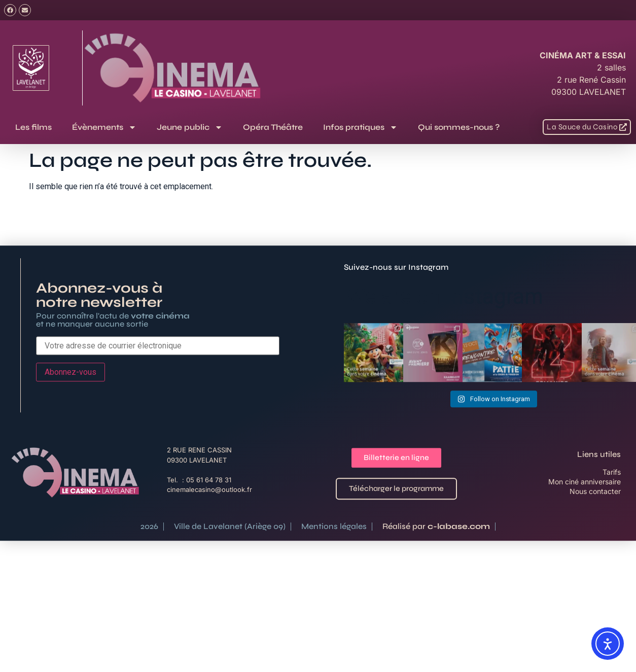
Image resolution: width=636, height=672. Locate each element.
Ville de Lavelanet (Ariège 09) (230, 564)
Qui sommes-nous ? (459, 127)
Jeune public (190, 127)
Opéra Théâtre (273, 127)
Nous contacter (595, 529)
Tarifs (612, 509)
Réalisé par (436, 564)
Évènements (104, 127)
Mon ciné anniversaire (585, 519)
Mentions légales (334, 564)
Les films (33, 127)
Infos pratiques (360, 127)
